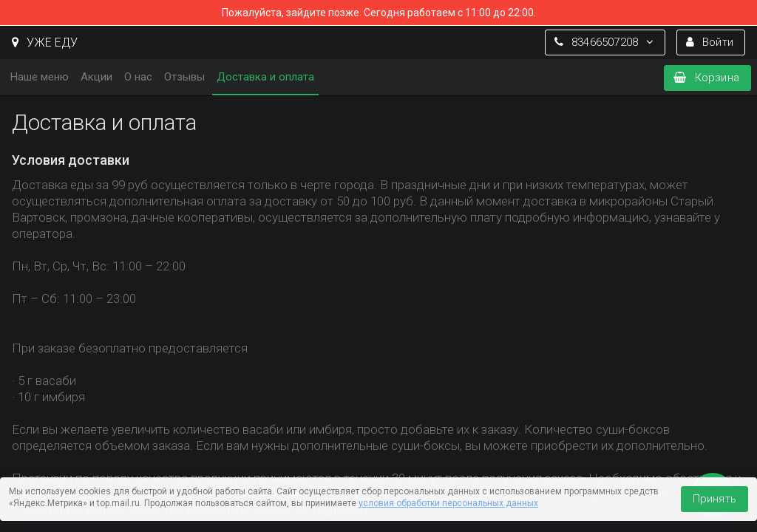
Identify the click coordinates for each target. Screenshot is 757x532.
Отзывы (184, 77)
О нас (138, 77)
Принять (714, 499)
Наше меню (40, 77)
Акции (96, 77)
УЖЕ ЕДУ (45, 42)
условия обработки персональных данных (448, 503)
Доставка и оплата (265, 77)
